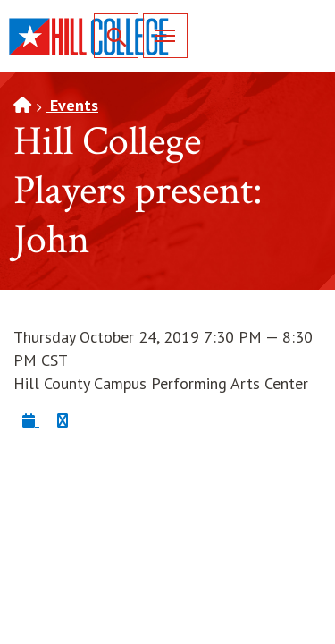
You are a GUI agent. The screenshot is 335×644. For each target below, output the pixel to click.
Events (72, 105)
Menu (159, 35)
